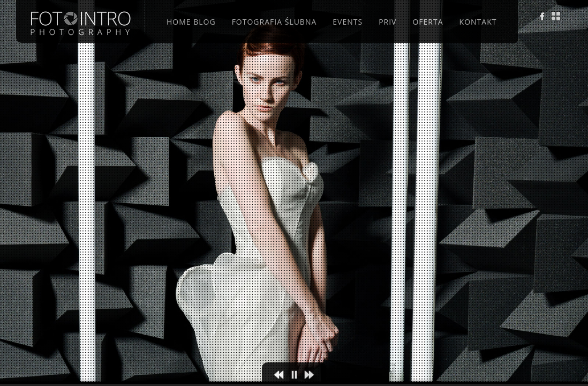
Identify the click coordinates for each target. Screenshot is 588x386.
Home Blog (191, 22)
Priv (387, 22)
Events (348, 22)
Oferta (428, 22)
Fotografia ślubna (274, 22)
